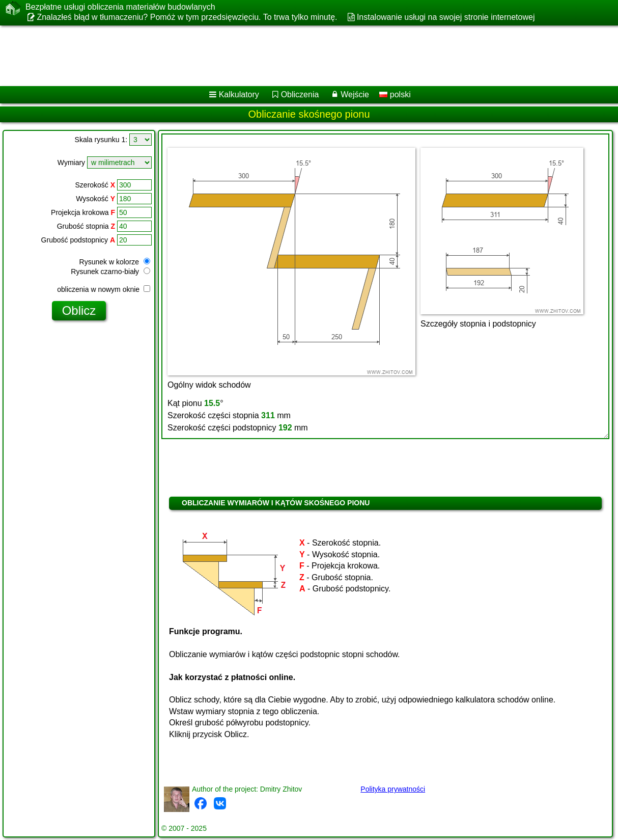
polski (395, 94)
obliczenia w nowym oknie (104, 289)
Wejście (355, 94)
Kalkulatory (239, 94)
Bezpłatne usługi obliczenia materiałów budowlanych (120, 7)
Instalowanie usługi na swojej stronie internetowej (446, 17)
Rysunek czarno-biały (110, 272)
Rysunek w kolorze (115, 262)
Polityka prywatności (393, 789)
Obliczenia (300, 94)
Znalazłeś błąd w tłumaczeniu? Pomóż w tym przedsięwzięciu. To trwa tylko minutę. (187, 17)
